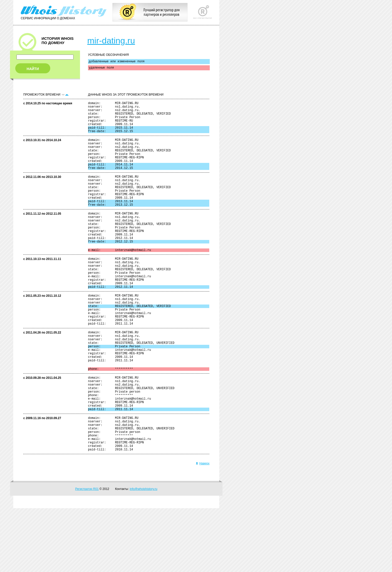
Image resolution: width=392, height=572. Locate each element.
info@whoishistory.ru (144, 553)
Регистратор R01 (87, 553)
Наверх (203, 527)
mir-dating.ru (111, 41)
